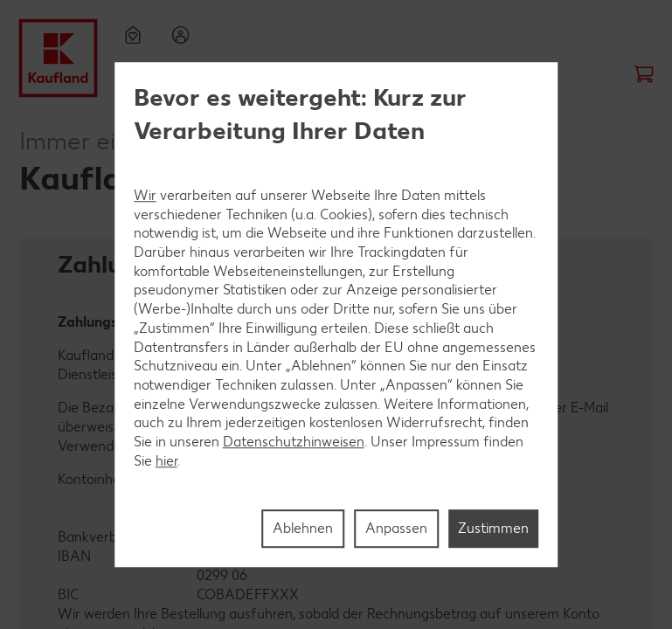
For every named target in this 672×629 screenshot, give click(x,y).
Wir (145, 195)
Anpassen (396, 528)
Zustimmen (493, 528)
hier (166, 461)
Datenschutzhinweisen (294, 442)
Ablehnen (303, 528)
